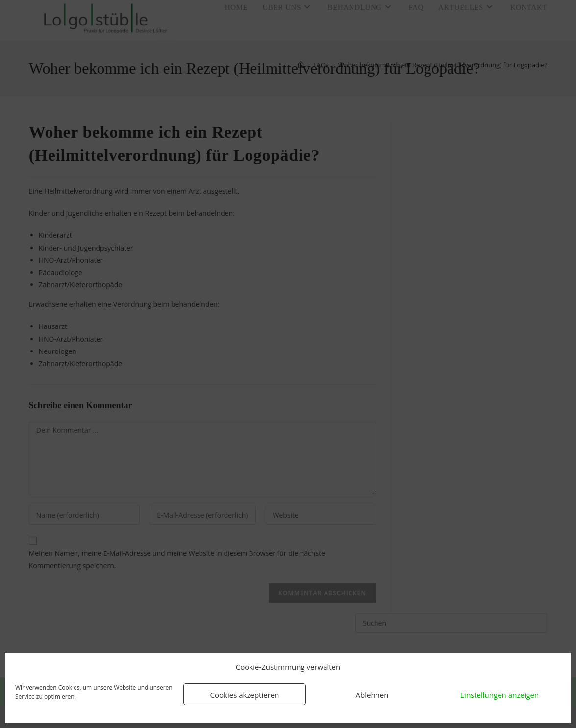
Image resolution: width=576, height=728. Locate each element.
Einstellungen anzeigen (500, 695)
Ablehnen (372, 695)
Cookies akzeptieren (245, 695)
